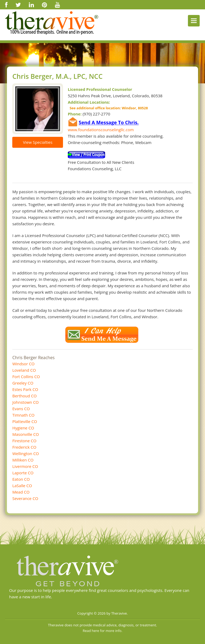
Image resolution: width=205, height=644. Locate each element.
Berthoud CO (24, 396)
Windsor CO (23, 364)
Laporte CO (23, 473)
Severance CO (25, 498)
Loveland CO (24, 370)
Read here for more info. (103, 631)
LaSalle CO (22, 486)
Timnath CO (23, 415)
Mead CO (21, 492)
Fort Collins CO (26, 377)
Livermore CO (25, 466)
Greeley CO (23, 383)
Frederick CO (24, 447)
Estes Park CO (25, 389)
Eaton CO (21, 479)
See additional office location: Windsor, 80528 (108, 108)
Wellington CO (26, 453)
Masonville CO (26, 434)
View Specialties (38, 142)
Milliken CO (23, 460)
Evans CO (21, 409)
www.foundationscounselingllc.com (101, 130)
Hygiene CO (23, 428)
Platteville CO (25, 421)
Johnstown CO (25, 402)
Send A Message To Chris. (109, 123)
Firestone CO (24, 441)
